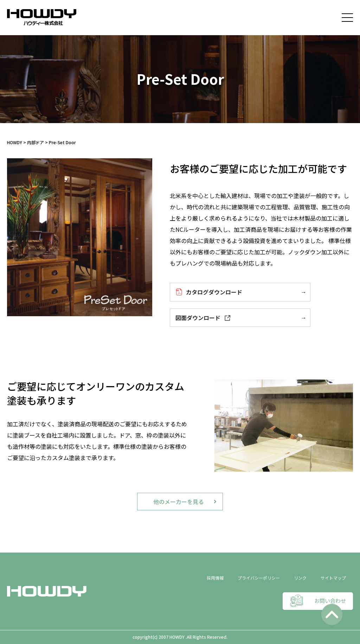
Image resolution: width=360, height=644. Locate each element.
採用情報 (215, 578)
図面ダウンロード (203, 318)
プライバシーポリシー (259, 578)
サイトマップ (333, 578)
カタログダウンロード (209, 292)
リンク (300, 578)
